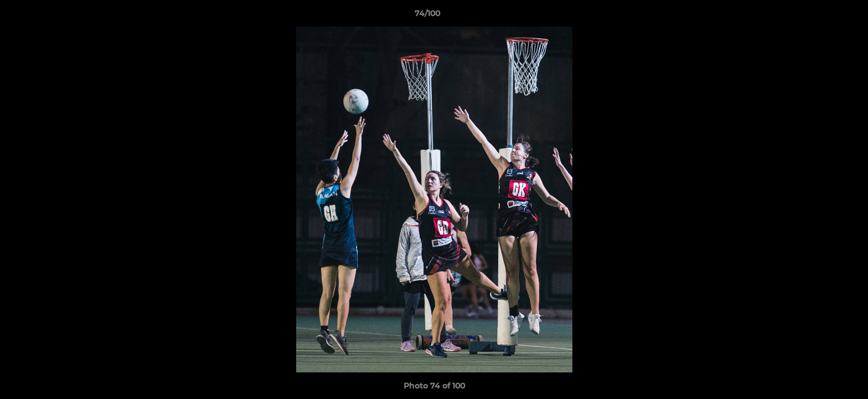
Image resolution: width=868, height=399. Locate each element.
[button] (821, 16)
